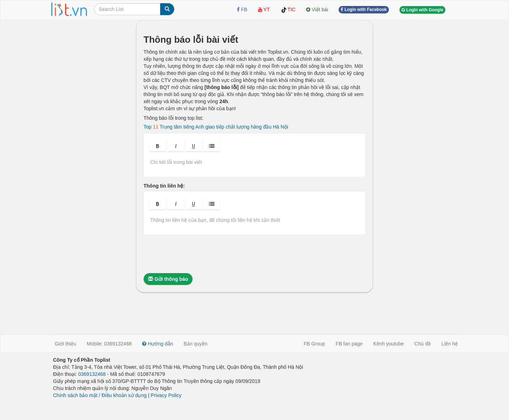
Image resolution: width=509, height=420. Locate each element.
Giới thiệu (66, 344)
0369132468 (92, 374)
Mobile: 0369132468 (109, 344)
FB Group (314, 344)
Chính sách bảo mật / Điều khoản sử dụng (100, 395)
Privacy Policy (166, 395)
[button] (158, 146)
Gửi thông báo (168, 279)
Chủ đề (423, 344)
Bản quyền (196, 344)
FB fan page (349, 344)
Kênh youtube (388, 344)
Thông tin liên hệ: (164, 186)
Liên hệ (450, 344)
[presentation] (197, 254)
